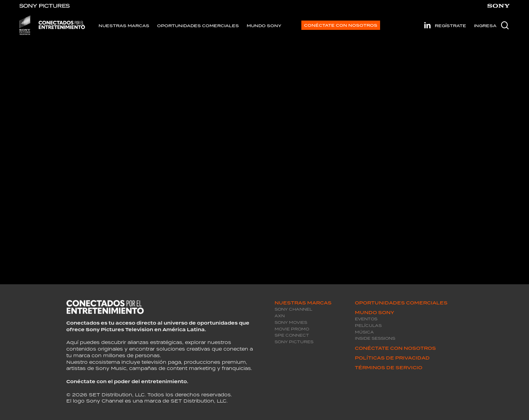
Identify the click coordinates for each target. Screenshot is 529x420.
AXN (280, 316)
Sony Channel (293, 309)
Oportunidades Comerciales (401, 303)
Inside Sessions (375, 338)
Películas (368, 326)
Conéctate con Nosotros (395, 348)
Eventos (366, 319)
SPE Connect (292, 335)
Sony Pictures (294, 342)
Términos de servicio (389, 368)
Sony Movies (291, 322)
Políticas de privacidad (392, 358)
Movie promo (292, 329)
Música (364, 332)
